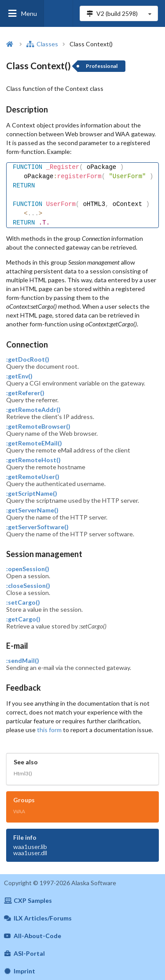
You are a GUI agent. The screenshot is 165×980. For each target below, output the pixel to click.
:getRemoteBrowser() (38, 426)
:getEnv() (19, 376)
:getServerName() (32, 510)
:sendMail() (23, 661)
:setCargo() (23, 602)
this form (49, 730)
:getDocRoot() (28, 359)
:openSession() (28, 569)
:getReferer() (25, 393)
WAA (19, 811)
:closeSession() (28, 586)
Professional (102, 66)
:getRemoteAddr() (33, 410)
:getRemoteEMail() (34, 443)
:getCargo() (23, 619)
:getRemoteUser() (33, 477)
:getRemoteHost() (33, 460)
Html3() (23, 773)
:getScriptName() (32, 494)
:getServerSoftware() (37, 527)
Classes (42, 44)
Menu (22, 13)
